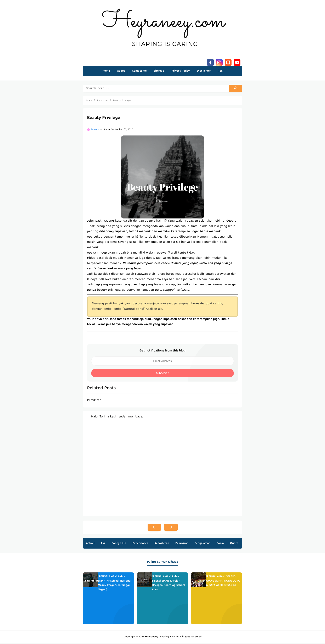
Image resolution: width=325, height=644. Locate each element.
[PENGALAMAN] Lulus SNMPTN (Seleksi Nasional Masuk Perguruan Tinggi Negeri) (115, 584)
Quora (234, 544)
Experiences (140, 544)
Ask (103, 544)
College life (119, 544)
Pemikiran (182, 544)
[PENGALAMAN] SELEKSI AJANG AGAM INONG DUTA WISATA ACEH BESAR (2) (223, 582)
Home (106, 71)
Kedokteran (162, 544)
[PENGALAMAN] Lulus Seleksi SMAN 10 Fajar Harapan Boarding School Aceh (169, 584)
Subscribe (162, 374)
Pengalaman (203, 544)
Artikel (90, 544)
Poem (220, 544)
